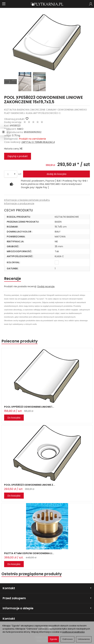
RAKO (20, 129)
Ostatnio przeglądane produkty (32, 574)
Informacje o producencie (19, 203)
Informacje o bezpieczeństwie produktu (27, 200)
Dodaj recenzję (46, 286)
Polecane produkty (20, 341)
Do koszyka (14, 418)
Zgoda (53, 639)
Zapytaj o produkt (18, 156)
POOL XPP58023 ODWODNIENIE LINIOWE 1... (29, 407)
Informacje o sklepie (47, 608)
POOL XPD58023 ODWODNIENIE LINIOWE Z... (30, 485)
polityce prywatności (73, 632)
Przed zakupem (47, 598)
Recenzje (13, 279)
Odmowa (67, 639)
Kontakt (47, 588)
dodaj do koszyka (56, 174)
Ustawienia (84, 639)
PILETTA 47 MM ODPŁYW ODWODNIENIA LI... (29, 553)
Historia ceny (13, 149)
